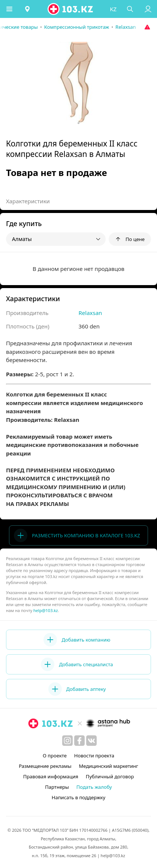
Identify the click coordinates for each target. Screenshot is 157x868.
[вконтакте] (91, 741)
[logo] (71, 9)
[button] (9, 9)
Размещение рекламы (45, 766)
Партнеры (57, 787)
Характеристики (28, 201)
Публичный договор (110, 776)
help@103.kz (46, 610)
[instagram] (67, 741)
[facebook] (79, 741)
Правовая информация (51, 776)
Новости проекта (94, 756)
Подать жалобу (94, 787)
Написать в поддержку (78, 797)
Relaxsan (90, 313)
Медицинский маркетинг (109, 766)
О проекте (55, 756)
